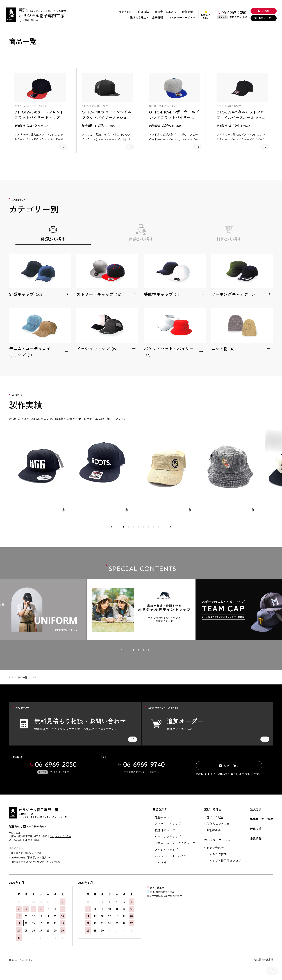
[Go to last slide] (123, 650)
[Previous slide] (113, 527)
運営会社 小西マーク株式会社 (28, 826)
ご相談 (264, 11)
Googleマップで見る (61, 836)
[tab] (123, 527)
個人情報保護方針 (264, 959)
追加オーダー (264, 18)
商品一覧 (23, 677)
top (11, 677)
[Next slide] (169, 527)
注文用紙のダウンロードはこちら (141, 772)
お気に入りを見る (206, 15)
